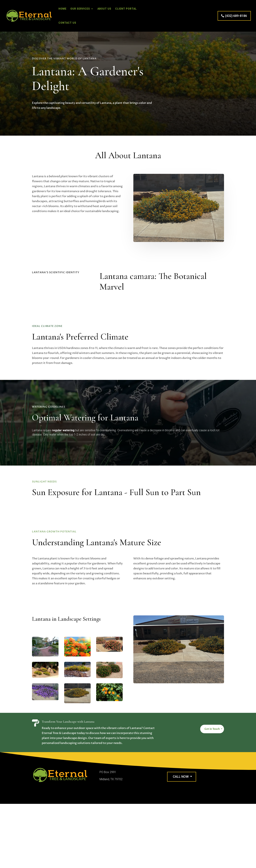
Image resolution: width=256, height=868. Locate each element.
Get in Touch (212, 729)
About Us (104, 9)
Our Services (80, 9)
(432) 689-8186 (236, 16)
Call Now (181, 777)
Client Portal (126, 9)
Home (62, 9)
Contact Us (67, 23)
